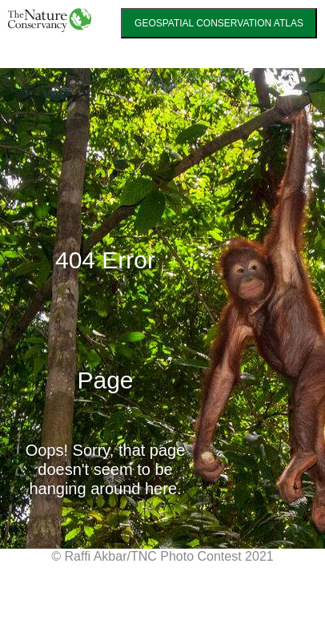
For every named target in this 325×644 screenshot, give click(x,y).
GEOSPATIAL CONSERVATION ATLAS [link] (219, 23)
